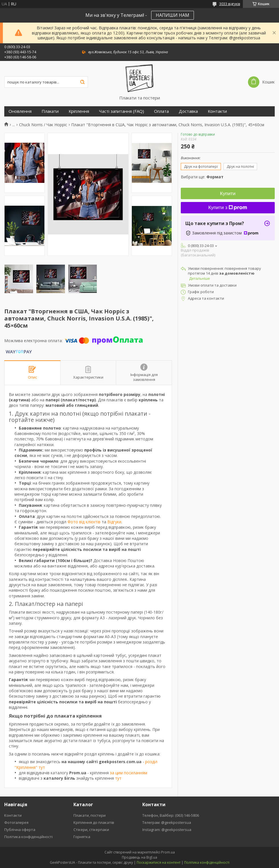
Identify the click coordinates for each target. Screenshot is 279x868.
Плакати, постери (90, 815)
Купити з (228, 208)
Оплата (161, 111)
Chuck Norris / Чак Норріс (43, 125)
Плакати (50, 111)
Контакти (217, 111)
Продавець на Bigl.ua (139, 857)
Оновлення (20, 111)
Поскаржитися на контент (159, 862)
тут (118, 778)
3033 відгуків (230, 4)
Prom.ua (168, 852)
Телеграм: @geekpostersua (167, 822)
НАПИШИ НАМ (173, 15)
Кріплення (79, 111)
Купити (228, 194)
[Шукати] (82, 82)
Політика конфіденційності (28, 837)
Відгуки (114, 522)
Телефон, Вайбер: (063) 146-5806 (171, 815)
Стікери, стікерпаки (91, 830)
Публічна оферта (20, 830)
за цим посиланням (129, 773)
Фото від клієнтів (84, 522)
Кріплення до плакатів (94, 822)
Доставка (188, 111)
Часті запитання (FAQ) (122, 111)
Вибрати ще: (202, 177)
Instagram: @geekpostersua (167, 830)
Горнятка (82, 837)
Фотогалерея (16, 822)
